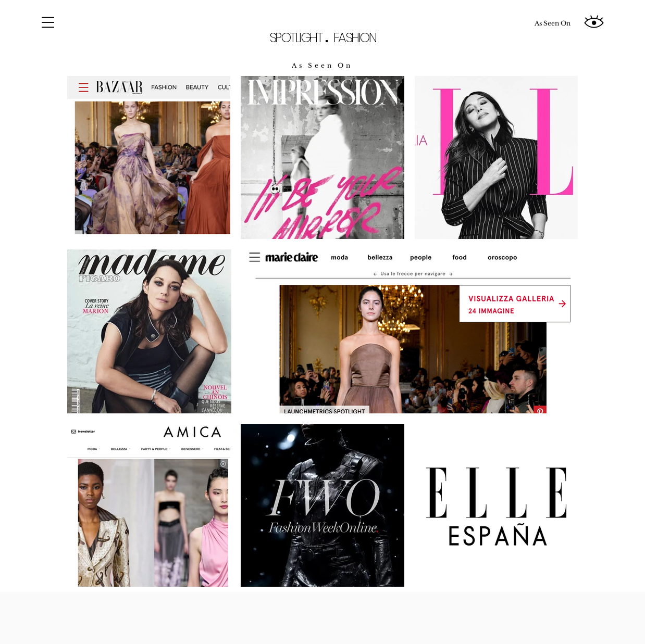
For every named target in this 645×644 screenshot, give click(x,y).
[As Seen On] (552, 23)
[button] (48, 22)
